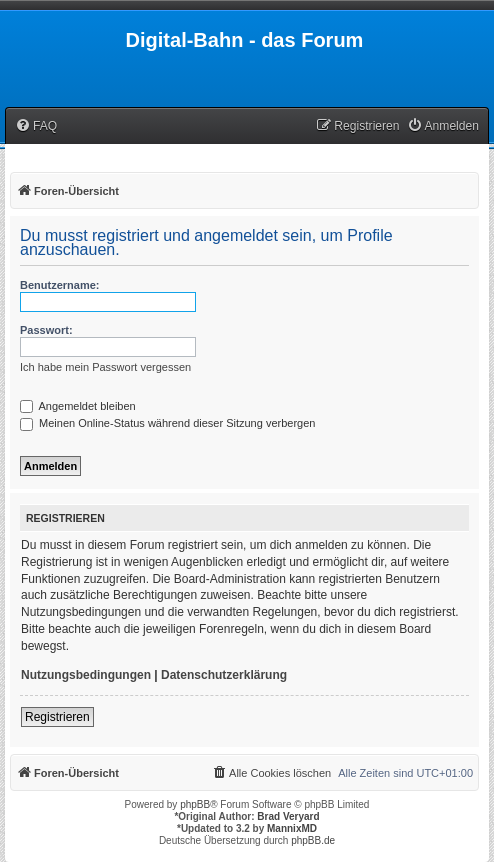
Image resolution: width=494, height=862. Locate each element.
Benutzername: (59, 285)
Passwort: (46, 330)
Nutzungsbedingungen (86, 675)
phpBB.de (313, 840)
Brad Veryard (288, 816)
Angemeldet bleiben (78, 406)
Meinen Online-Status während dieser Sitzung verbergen (167, 423)
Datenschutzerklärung (224, 675)
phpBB (195, 804)
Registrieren (57, 717)
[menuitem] (36, 126)
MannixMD (292, 828)
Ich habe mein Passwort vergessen (105, 367)
